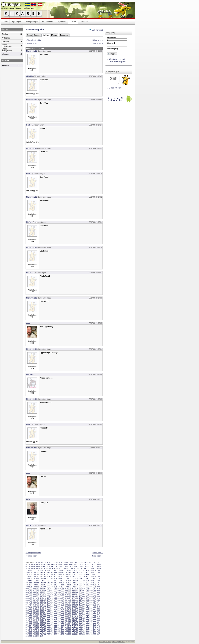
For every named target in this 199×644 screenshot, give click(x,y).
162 (45, 574)
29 (98, 562)
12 (54, 562)
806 (95, 634)
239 (95, 580)
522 (55, 608)
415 (48, 598)
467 (84, 602)
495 (34, 606)
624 (45, 618)
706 (38, 626)
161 (41, 574)
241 (27, 582)
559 (38, 612)
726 (34, 628)
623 (41, 618)
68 (44, 566)
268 (48, 584)
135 (98, 570)
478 (48, 604)
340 (80, 590)
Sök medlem (48, 22)
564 (55, 612)
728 (41, 628)
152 (84, 572)
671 (63, 622)
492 (98, 604)
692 (63, 624)
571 (80, 612)
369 (34, 594)
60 (100, 564)
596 (95, 614)
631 (70, 618)
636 (87, 618)
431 (31, 600)
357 (66, 592)
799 (70, 634)
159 (34, 574)
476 (41, 604)
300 (87, 586)
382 (80, 594)
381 (77, 594)
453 (34, 602)
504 (66, 606)
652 (70, 620)
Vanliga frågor (32, 22)
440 (63, 600)
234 (77, 580)
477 (45, 604)
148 (70, 572)
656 (84, 620)
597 (98, 614)
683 (31, 624)
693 (66, 624)
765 (98, 630)
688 (48, 624)
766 (27, 632)
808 (27, 636)
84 (85, 566)
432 (34, 600)
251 (63, 582)
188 (63, 576)
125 (63, 570)
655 (80, 620)
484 (70, 604)
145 (59, 572)
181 (38, 576)
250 (59, 582)
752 (52, 630)
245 (41, 582)
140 (41, 572)
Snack (29, 35)
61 (27, 566)
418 (59, 598)
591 (77, 614)
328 (38, 590)
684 (34, 624)
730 (48, 628)
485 (73, 604)
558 (34, 612)
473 (31, 604)
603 (45, 616)
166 (59, 574)
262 (27, 584)
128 (73, 570)
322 (91, 588)
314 (63, 588)
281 (95, 584)
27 (92, 562)
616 (91, 616)
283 (27, 586)
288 (45, 586)
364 (91, 592)
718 (80, 626)
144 (55, 572)
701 (95, 624)
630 (66, 618)
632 (73, 618)
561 (45, 612)
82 (80, 566)
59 (98, 564)
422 (73, 598)
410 (31, 598)
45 (62, 564)
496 (38, 606)
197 (95, 576)
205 (48, 578)
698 (84, 624)
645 (45, 620)
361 (80, 592)
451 (27, 602)
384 (87, 594)
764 (95, 630)
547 (70, 610)
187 (59, 576)
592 (80, 614)
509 (84, 606)
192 (77, 576)
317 (73, 588)
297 (77, 586)
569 (73, 612)
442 (70, 600)
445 (80, 600)
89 (98, 566)
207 (55, 578)
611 (73, 616)
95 (37, 568)
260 (95, 582)
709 (48, 626)
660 (98, 620)
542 (52, 610)
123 (55, 570)
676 (80, 622)
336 (66, 590)
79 (72, 566)
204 (45, 578)
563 (52, 612)
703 (27, 626)
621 (34, 618)
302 (95, 586)
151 (80, 572)
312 (55, 588)
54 (85, 564)
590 (73, 614)
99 (47, 568)
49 (72, 564)
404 (84, 596)
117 (34, 570)
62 (29, 566)
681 (98, 622)
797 (63, 634)
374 (52, 594)
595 (91, 614)
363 (87, 592)
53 (82, 564)
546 (66, 610)
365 (95, 592)
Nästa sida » (98, 40)
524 (63, 608)
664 (38, 622)
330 (45, 590)
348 (34, 592)
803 (84, 634)
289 (48, 586)
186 (55, 576)
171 (77, 574)
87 (93, 566)
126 (66, 570)
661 (27, 622)
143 (52, 572)
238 (91, 580)
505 (70, 606)
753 (55, 630)
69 (47, 566)
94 (34, 568)
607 (59, 616)
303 (98, 586)
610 (70, 616)
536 (31, 610)
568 (70, 612)
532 (91, 608)
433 (38, 600)
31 (27, 564)
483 (66, 604)
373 (48, 594)
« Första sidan (31, 43)
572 (84, 612)
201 (34, 578)
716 (73, 626)
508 (80, 606)
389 (31, 596)
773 (52, 632)
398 (63, 596)
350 (41, 592)
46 (65, 564)
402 (77, 596)
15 (62, 562)
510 (87, 606)
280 (91, 584)
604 (48, 616)
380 (73, 594)
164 (52, 574)
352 (48, 592)
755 (63, 630)
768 (34, 632)
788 (31, 634)
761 (84, 630)
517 (38, 608)
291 (55, 586)
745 (27, 630)
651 (66, 620)
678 (87, 622)
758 (73, 630)
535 (27, 610)
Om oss (121, 642)
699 (87, 624)
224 (41, 580)
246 (45, 582)
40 (49, 564)
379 (70, 594)
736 (70, 628)
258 (87, 582)
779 (73, 632)
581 (41, 614)
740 (84, 628)
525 (66, 608)
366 (98, 592)
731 (52, 628)
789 (34, 634)
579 (34, 614)
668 (52, 622)
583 (48, 614)
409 (27, 598)
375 (55, 594)
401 (73, 596)
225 (45, 580)
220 (27, 580)
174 (87, 574)
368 (31, 594)
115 (27, 570)
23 (82, 562)
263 (31, 584)
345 (98, 590)
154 (91, 572)
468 (87, 602)
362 (84, 592)
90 (100, 566)
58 (95, 564)
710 (52, 626)
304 (27, 588)
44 (60, 564)
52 (80, 564)
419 (63, 598)
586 (59, 614)
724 (27, 628)
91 (27, 568)
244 (38, 582)
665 (41, 622)
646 (48, 620)
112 (93, 568)
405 (87, 596)
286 (38, 586)
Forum (73, 22)
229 (59, 580)
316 (70, 588)
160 (38, 574)
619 (27, 618)
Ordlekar (46, 35)
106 (71, 568)
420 (66, 598)
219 (98, 578)
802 (80, 634)
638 (95, 618)
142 (48, 572)
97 (42, 568)
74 (60, 566)
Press (114, 642)
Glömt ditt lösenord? (117, 59)
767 (31, 632)
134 (95, 570)
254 (73, 582)
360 (77, 592)
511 (91, 606)
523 (59, 608)
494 (31, 606)
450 (98, 600)
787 (27, 634)
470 (95, 602)
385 (91, 594)
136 (27, 572)
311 (52, 588)
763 (91, 630)
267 (45, 584)
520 (48, 608)
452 (31, 602)
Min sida (84, 22)
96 (39, 568)
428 (95, 598)
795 (55, 634)
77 (67, 566)
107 (75, 568)
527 (73, 608)
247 (48, 582)
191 (73, 576)
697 (80, 624)
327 (34, 590)
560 (41, 612)
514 (27, 608)
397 (59, 596)
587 (63, 614)
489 (87, 604)
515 (31, 608)
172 (80, 574)
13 (57, 562)
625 (48, 618)
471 (98, 602)
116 (31, 570)
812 (41, 636)
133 (91, 570)
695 (73, 624)
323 (95, 588)
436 (48, 600)
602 (41, 616)
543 (55, 610)
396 (55, 596)
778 (70, 632)
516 (34, 608)
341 (84, 590)
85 (88, 566)
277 (80, 584)
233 (73, 580)
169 (70, 574)
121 (48, 570)
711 (55, 626)
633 (77, 618)
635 (84, 618)
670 (59, 622)
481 (59, 604)
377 (63, 594)
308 (41, 588)
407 (95, 596)
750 (45, 630)
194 (84, 576)
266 (41, 584)
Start (6, 22)
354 (55, 592)
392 (41, 596)
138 (34, 572)
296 (73, 586)
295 (70, 586)
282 (98, 584)
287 (41, 586)
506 (73, 606)
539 (41, 610)
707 (41, 626)
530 (84, 608)
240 (98, 580)
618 (98, 616)
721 (91, 626)
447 (87, 600)
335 (63, 590)
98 (44, 568)
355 (59, 592)
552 (87, 610)
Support (37, 35)
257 (84, 582)
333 (55, 590)
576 (98, 612)
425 (84, 598)
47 (67, 564)
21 (77, 562)
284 (31, 586)
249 (55, 582)
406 (91, 596)
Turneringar (64, 35)
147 (66, 572)
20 (75, 562)
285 (34, 586)
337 (70, 590)
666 (45, 622)
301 (91, 586)
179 (31, 576)
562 (48, 612)
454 (38, 602)
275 (73, 584)
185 (52, 576)
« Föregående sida (33, 40)
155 (95, 572)
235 (80, 580)
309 (45, 588)
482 (63, 604)
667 (48, 622)
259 (91, 582)
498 (45, 606)
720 (87, 626)
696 (77, 624)
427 (91, 598)
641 (31, 620)
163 (48, 574)
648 (55, 620)
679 (91, 622)
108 (78, 568)
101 (53, 568)
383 (84, 594)
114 (100, 568)
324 (98, 588)
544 (59, 610)
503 (63, 606)
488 (84, 604)
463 (70, 602)
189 (66, 576)
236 (84, 580)
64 (34, 566)
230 (63, 580)
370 (38, 594)
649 (59, 620)
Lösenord (111, 43)
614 (84, 616)
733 (59, 628)
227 (52, 580)
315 (66, 588)
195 (87, 576)
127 (70, 570)
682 (27, 624)
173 (84, 574)
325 (27, 590)
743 (95, 628)
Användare (112, 37)
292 (59, 586)
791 (41, 634)
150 (77, 572)
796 (59, 634)
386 (95, 594)
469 (91, 602)
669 (55, 622)
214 (80, 578)
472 (27, 604)
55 (88, 564)
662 (31, 622)
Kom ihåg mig (113, 49)
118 (38, 570)
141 (45, 572)
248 (52, 582)
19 (72, 562)
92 (29, 568)
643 (38, 620)
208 (59, 578)
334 (59, 590)
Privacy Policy (105, 642)
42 (54, 564)
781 (80, 632)
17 (67, 562)
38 (44, 564)
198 (98, 576)
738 (77, 628)
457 (48, 602)
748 (38, 630)
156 (98, 572)
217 (91, 578)
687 (45, 624)
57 (93, 564)
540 (45, 610)
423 (77, 598)
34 (34, 564)
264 (34, 584)
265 (38, 584)
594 (87, 614)
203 (41, 578)
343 (91, 590)
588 (66, 614)
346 (27, 592)
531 (87, 608)
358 (70, 592)
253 (70, 582)
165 (55, 574)
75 (62, 566)
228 (55, 580)
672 (66, 622)
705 (34, 626)
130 (80, 570)
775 (59, 632)
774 (55, 632)
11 (52, 562)
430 (27, 600)
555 (98, 610)
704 (31, 626)
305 (31, 588)
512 (95, 606)
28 (95, 562)
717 (77, 626)
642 (34, 620)
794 (52, 634)
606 (55, 616)
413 (41, 598)
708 (45, 626)
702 (98, 624)
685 (38, 624)
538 (38, 610)
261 (98, 582)
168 (66, 574)
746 (31, 630)
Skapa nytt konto (116, 88)
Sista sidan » (97, 43)
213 (77, 578)
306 (34, 588)
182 (41, 576)
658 (91, 620)
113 (96, 568)
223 (38, 580)
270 (55, 584)
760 (80, 630)
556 (27, 612)
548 (73, 610)
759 (77, 630)
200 (31, 578)
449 (95, 600)
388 (27, 596)
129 (77, 570)
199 (27, 578)
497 (41, 606)
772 (48, 632)
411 (34, 598)
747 (34, 630)
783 (87, 632)
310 (48, 588)
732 (55, 628)
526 (70, 608)
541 (48, 610)
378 (66, 594)
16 (65, 562)
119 (41, 570)
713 (63, 626)
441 (66, 600)
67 (42, 566)
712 (59, 626)
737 (73, 628)
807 (98, 634)
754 (59, 630)
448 (91, 600)
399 (66, 596)
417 (55, 598)
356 (63, 592)
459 (55, 602)
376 (59, 594)
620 (31, 618)
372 (45, 594)
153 (87, 572)
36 (39, 564)
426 (87, 598)
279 (87, 584)
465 (77, 602)
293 (63, 586)
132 (87, 570)
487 (80, 604)
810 (34, 636)
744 (98, 628)
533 (95, 608)
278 (84, 584)
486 (77, 604)
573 (87, 612)
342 (87, 590)
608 (63, 616)
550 (80, 610)
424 (80, 598)
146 (63, 572)
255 (77, 582)
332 (52, 590)
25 (87, 562)
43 (57, 564)
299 (84, 586)
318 (77, 588)
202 (38, 578)
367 (27, 594)
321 (87, 588)
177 (98, 574)
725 (31, 628)
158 (31, 574)
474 (34, 604)
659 (95, 620)
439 (59, 600)
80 (75, 566)
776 (63, 632)
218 (95, 578)
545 (63, 610)
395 (52, 596)
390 (34, 596)
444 (77, 600)
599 (31, 616)
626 (52, 618)
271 (59, 584)
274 (70, 584)
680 (95, 622)
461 (63, 602)
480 (55, 604)
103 (61, 568)
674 (73, 622)
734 (63, 628)
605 (52, 616)
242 (31, 582)
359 (73, 592)
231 (66, 580)
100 (50, 568)
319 (80, 588)
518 (41, 608)
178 (27, 576)
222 (34, 580)
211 (70, 578)
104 (64, 568)
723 (98, 626)
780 (77, 632)
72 (54, 566)
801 (77, 634)
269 (52, 584)
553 (91, 610)
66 (39, 566)
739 (80, 628)
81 (77, 566)
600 (34, 616)
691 (59, 624)
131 (84, 570)
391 (38, 596)
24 (85, 562)
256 (80, 582)
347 (31, 592)
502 (59, 606)
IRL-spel (54, 35)
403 (80, 596)
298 (80, 586)
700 (91, 624)
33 (32, 564)
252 (66, 582)
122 (52, 570)
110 (85, 568)
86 (90, 566)
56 (90, 564)
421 (70, 598)
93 (32, 568)
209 (63, 578)
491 (95, 604)
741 (87, 628)
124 (59, 570)
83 (82, 566)
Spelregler (17, 22)
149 (73, 572)
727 (38, 628)
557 (31, 612)
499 (48, 606)
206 (52, 578)
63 (32, 566)
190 (70, 576)
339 (77, 590)
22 (80, 562)
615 (87, 616)
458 (52, 602)
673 (70, 622)
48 (70, 564)
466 (80, 602)
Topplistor (62, 22)
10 (49, 562)
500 (52, 606)
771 (45, 632)
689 (52, 624)
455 (41, 602)
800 (73, 634)
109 (82, 568)
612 (77, 616)
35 (37, 564)
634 (80, 618)
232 (70, 580)
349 (38, 592)
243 (34, 582)
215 (84, 578)
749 (41, 630)
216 (87, 578)
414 (45, 598)
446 (84, 600)
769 (38, 632)
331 (48, 590)
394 (48, 596)
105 (68, 568)
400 (70, 596)
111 (89, 568)
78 (70, 566)
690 (55, 624)
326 (31, 590)
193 (80, 576)
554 (95, 610)
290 (52, 586)
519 (45, 608)
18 (69, 562)
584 (52, 614)
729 (45, 628)
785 (95, 632)
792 (45, 634)
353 (52, 592)
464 (73, 602)
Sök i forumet (97, 30)
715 (70, 626)
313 (59, 588)
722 (95, 626)
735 (66, 628)
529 (80, 608)
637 (91, 618)
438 (55, 600)
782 (84, 632)
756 (66, 630)
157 (27, 574)
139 (38, 572)
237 (87, 580)
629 (63, 618)
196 (91, 576)
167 (63, 574)
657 (87, 620)
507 (77, 606)
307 (38, 588)
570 (77, 612)
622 (38, 618)
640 (27, 620)
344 (95, 590)
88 (95, 566)
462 (66, 602)
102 (57, 568)
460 (59, 602)
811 (38, 636)
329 (41, 590)
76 (65, 566)
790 (38, 634)
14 (59, 562)
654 (77, 620)
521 (52, 608)
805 (91, 634)
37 (42, 564)
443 (73, 600)
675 (77, 622)
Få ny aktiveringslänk (117, 62)
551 (84, 610)
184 (48, 576)
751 (48, 630)
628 (59, 618)
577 (27, 614)
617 (95, 616)
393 (45, 596)
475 (38, 604)
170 (73, 574)
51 (77, 564)
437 (52, 600)
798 (66, 634)
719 (84, 626)
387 (98, 594)
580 (38, 614)
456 (45, 602)
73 (57, 566)
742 (91, 628)
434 (41, 600)
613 (80, 616)
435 (45, 600)
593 (84, 614)
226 (48, 580)
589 (70, 614)
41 (52, 564)
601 (38, 616)
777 (66, 632)
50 (75, 564)
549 (77, 610)
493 (27, 606)
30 (100, 562)
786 (98, 632)
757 (70, 630)
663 (34, 622)
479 (52, 604)
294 (66, 586)
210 (66, 578)
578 (31, 614)
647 (52, 620)
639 (98, 618)
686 (41, 624)
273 (66, 584)
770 (41, 632)
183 (45, 576)
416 (52, 598)
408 (98, 596)
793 (48, 634)
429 (98, 598)
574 (91, 612)
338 (73, 590)
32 (29, 564)
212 (73, 578)
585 (55, 614)
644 (41, 620)
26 (90, 562)
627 (55, 618)
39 (47, 564)
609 (66, 616)
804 (87, 634)
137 (31, 572)
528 (77, 608)
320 (84, 588)
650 (63, 620)
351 (45, 592)
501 (55, 606)
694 (70, 624)
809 (31, 636)
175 (91, 574)
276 (77, 584)
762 (87, 630)
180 (34, 576)
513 (98, 606)
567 (66, 612)
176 (95, 574)
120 (45, 570)
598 (27, 616)
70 (49, 566)
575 (95, 612)
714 (66, 626)
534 (98, 608)
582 (45, 614)
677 (84, 622)
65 (37, 566)
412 (38, 598)
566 (63, 612)
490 (91, 604)
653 (73, 620)
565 (59, 612)
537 (34, 610)
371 (41, 594)
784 (91, 632)
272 (63, 584)
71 (52, 566)
